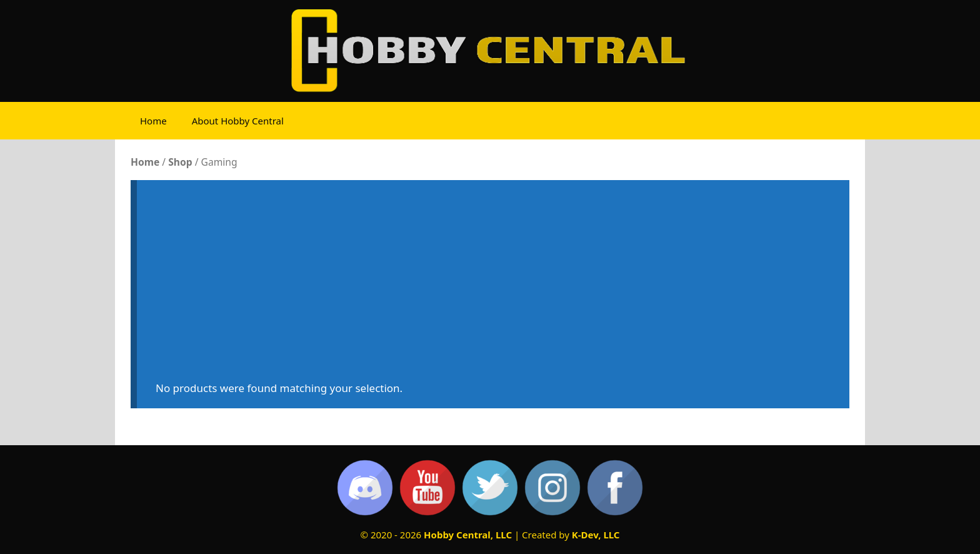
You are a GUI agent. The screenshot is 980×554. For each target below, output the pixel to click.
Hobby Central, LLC (468, 535)
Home (153, 121)
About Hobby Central (238, 121)
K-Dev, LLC (596, 535)
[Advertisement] (493, 286)
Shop (180, 162)
